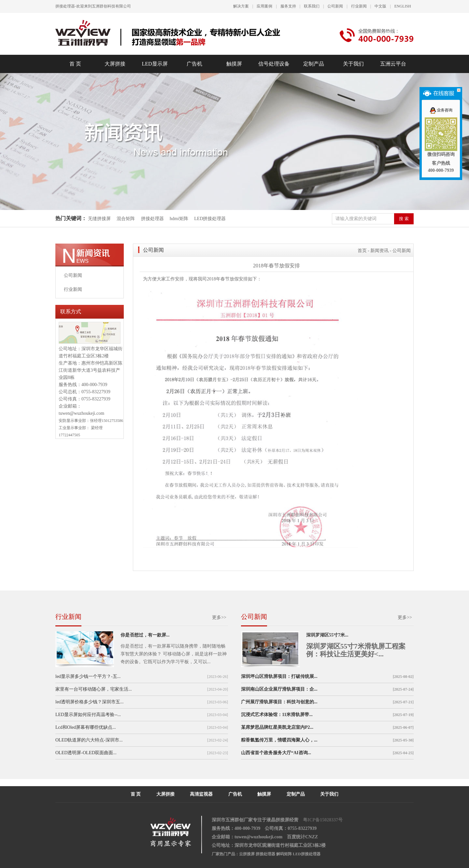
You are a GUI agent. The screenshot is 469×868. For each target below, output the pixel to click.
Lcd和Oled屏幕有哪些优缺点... (85, 727)
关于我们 (353, 64)
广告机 (194, 64)
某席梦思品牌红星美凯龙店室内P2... (277, 727)
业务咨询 (441, 110)
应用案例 (264, 6)
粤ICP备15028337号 (323, 820)
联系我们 (312, 6)
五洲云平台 (393, 64)
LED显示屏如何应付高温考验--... (88, 715)
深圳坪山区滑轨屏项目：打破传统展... (279, 676)
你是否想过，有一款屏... (145, 635)
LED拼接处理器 (210, 219)
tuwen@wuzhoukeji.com (81, 413)
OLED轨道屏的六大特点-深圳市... (89, 740)
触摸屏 (234, 64)
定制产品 (314, 64)
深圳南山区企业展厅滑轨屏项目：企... (279, 689)
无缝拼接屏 (100, 219)
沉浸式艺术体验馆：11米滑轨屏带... (277, 715)
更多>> (219, 617)
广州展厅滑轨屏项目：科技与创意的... (279, 702)
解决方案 (241, 6)
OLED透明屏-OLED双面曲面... (86, 753)
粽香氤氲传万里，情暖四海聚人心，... (279, 740)
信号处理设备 (274, 64)
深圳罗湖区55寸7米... (327, 635)
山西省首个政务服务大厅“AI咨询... (276, 753)
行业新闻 (359, 6)
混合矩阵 (126, 219)
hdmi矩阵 (179, 219)
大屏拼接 (115, 64)
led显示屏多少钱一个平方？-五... (88, 676)
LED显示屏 (155, 64)
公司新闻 (335, 6)
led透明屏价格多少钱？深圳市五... (90, 702)
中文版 (380, 6)
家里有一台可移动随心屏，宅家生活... (94, 689)
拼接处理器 (152, 219)
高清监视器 (201, 794)
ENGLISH (403, 6)
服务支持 (288, 6)
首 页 (75, 64)
